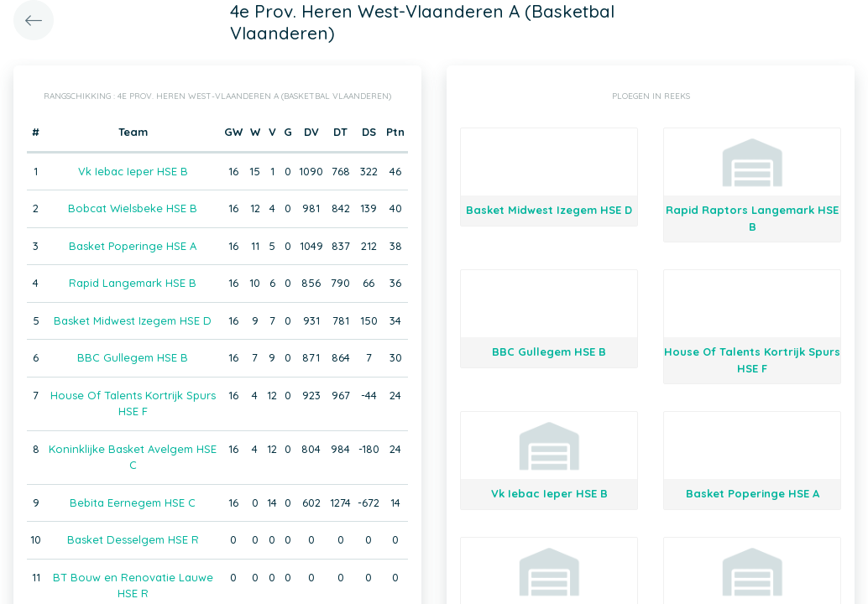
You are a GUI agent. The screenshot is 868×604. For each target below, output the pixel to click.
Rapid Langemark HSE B (133, 283)
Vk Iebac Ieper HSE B (133, 171)
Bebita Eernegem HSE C (133, 502)
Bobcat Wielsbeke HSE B (133, 208)
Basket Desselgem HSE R (133, 539)
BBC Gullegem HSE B (133, 357)
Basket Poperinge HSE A (133, 246)
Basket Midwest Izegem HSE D (133, 320)
